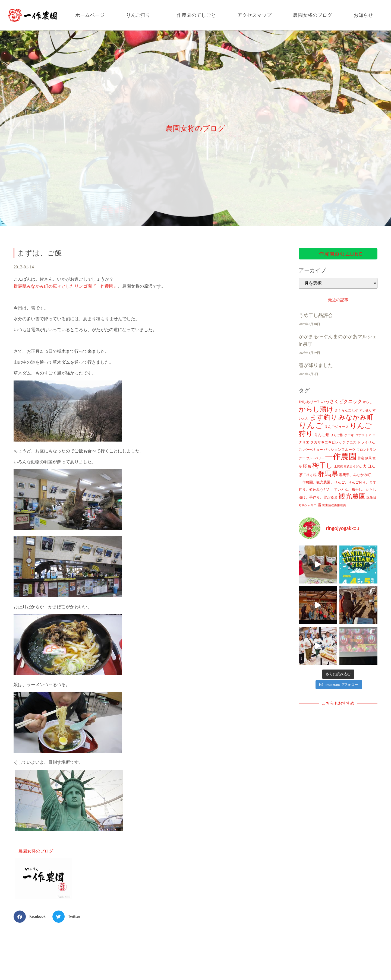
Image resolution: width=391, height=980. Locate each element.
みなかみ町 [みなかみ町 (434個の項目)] (356, 417)
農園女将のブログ (313, 15)
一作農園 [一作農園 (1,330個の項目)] (341, 456)
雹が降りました (316, 365)
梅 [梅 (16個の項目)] (309, 466)
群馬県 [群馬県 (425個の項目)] (328, 474)
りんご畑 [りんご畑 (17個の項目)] (322, 435)
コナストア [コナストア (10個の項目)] (363, 435)
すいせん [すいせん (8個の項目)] (365, 410)
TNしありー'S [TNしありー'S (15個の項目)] (309, 402)
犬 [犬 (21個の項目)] (365, 466)
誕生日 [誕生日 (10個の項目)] (371, 497)
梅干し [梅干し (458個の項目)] (323, 465)
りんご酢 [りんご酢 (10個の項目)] (337, 435)
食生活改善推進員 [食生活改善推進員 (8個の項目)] (334, 505)
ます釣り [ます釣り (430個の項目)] (324, 417)
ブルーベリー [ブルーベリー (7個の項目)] (315, 458)
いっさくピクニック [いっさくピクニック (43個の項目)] (341, 402)
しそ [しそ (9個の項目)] (355, 410)
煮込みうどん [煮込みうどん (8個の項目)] (353, 467)
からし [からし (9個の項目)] (368, 402)
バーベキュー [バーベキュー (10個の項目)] (313, 450)
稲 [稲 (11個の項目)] (315, 475)
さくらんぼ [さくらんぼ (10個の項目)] (343, 410)
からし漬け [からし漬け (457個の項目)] (316, 409)
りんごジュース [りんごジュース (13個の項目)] (337, 427)
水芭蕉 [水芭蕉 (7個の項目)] (338, 467)
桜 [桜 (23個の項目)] (305, 466)
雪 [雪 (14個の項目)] (319, 505)
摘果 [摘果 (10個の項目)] (368, 458)
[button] (32, 917)
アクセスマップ (254, 15)
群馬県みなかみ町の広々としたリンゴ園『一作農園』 (66, 286)
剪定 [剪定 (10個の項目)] (361, 458)
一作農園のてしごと (194, 15)
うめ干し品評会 (316, 315)
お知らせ (363, 15)
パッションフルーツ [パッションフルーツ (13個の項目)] (340, 450)
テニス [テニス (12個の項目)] (351, 442)
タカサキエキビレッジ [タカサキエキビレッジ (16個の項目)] (328, 442)
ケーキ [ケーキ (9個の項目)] (349, 435)
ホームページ (90, 15)
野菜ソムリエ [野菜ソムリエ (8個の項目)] (308, 505)
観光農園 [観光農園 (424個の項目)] (352, 496)
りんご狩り (138, 15)
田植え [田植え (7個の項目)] (308, 475)
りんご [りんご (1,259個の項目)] (311, 425)
